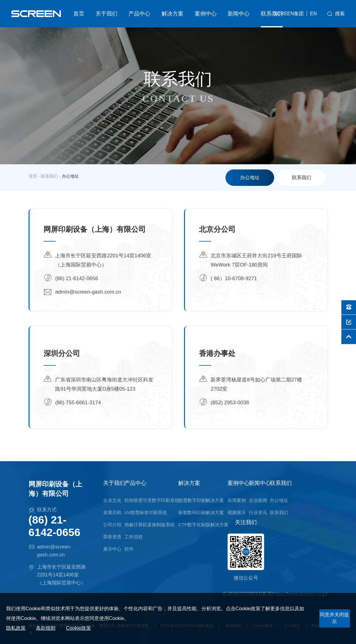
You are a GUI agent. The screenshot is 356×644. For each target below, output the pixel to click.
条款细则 (46, 628)
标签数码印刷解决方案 (201, 512)
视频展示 (237, 512)
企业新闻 (258, 500)
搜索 (340, 14)
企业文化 (112, 500)
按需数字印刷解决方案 (201, 500)
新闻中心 (239, 14)
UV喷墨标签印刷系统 (146, 512)
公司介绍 (112, 525)
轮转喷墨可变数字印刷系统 (152, 500)
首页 (79, 14)
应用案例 (237, 500)
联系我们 (272, 14)
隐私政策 (16, 628)
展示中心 (112, 549)
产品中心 (139, 14)
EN (313, 14)
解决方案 (173, 14)
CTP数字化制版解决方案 (203, 525)
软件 (129, 549)
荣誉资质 (112, 537)
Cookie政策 (79, 628)
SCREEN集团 (289, 14)
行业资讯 (258, 512)
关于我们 (106, 14)
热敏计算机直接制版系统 (150, 525)
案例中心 (206, 14)
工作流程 (134, 537)
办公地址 (250, 178)
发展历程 (112, 512)
